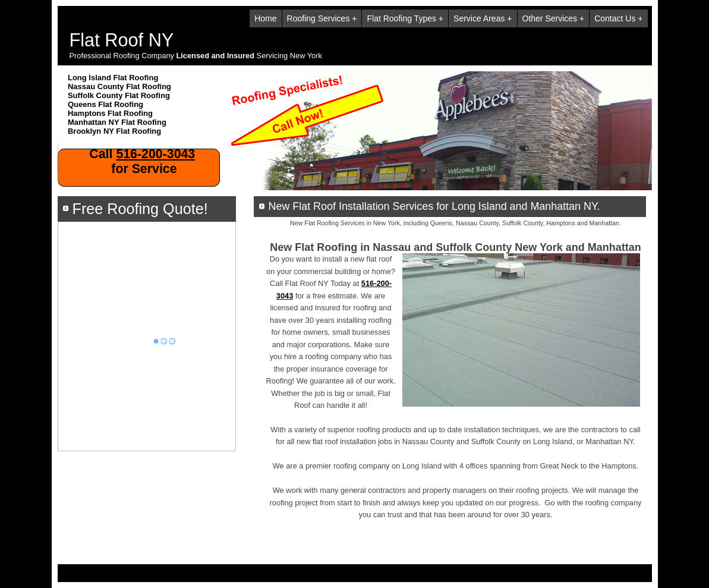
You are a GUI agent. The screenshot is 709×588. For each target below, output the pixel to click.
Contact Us (615, 18)
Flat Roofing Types (401, 18)
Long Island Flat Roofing (113, 78)
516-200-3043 (155, 154)
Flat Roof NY (122, 40)
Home (265, 18)
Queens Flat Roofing (105, 104)
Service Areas (479, 18)
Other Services (550, 18)
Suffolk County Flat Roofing (119, 95)
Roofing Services (319, 18)
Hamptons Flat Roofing (110, 113)
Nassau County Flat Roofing (119, 87)
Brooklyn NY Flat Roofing (114, 131)
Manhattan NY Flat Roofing (117, 122)
